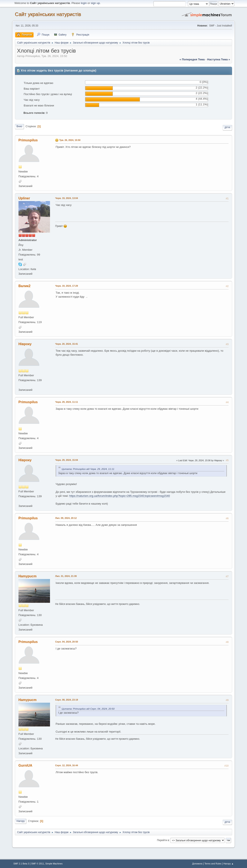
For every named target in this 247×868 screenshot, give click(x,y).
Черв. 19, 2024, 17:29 (67, 286)
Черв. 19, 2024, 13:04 (67, 198)
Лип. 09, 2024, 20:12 (66, 518)
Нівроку (25, 344)
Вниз (19, 126)
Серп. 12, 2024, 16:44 (67, 765)
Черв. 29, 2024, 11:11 (67, 402)
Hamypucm (28, 576)
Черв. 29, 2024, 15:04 (67, 460)
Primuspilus (28, 140)
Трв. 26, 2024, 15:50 (70, 140)
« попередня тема (192, 59)
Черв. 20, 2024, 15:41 (67, 344)
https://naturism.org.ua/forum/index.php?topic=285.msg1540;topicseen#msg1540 (120, 496)
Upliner (24, 198)
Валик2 (24, 286)
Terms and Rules (213, 864)
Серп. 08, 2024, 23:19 (67, 700)
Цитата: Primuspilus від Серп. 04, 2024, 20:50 (88, 709)
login (84, 3)
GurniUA (25, 765)
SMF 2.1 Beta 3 (21, 864)
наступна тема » (219, 59)
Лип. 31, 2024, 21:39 (66, 576)
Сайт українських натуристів (48, 14)
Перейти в (163, 840)
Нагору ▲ (229, 864)
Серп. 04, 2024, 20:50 (67, 642)
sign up (95, 3)
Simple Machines (54, 864)
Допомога (197, 864)
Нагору (21, 821)
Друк (227, 127)
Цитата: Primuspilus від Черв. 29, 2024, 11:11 (88, 469)
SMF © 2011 (37, 864)
